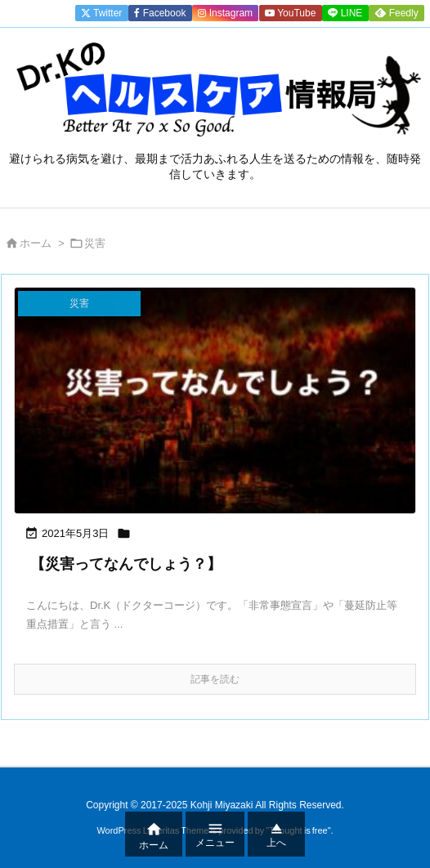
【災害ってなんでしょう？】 (126, 564)
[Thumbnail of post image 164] (215, 400)
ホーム (36, 243)
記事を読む (215, 679)
